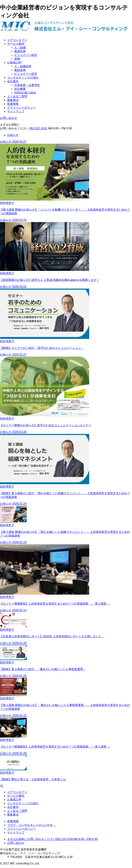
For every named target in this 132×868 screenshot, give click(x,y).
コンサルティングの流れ (23, 78)
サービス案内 (16, 44)
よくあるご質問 (17, 96)
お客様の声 (14, 63)
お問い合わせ (9, 118)
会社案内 (13, 81)
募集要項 (13, 100)
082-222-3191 (38, 128)
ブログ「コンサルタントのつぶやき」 (31, 825)
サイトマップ (16, 111)
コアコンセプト (17, 40)
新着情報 (13, 104)
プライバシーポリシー (21, 108)
